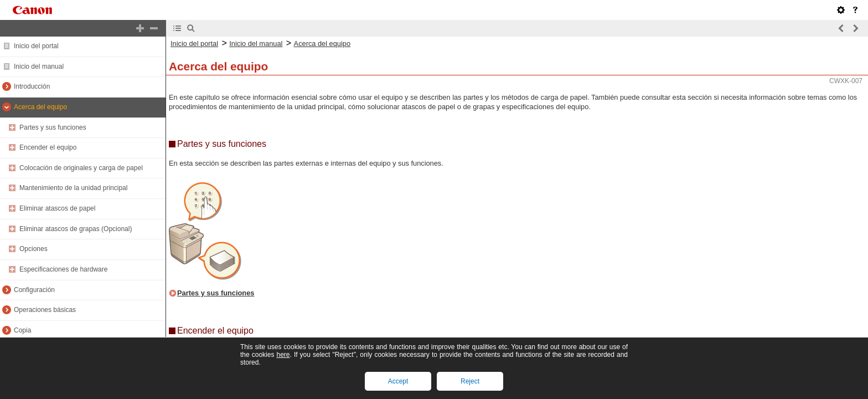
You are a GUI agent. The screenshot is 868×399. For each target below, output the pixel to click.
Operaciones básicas (45, 310)
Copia (22, 330)
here (283, 355)
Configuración (34, 290)
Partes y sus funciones (53, 127)
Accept (398, 381)
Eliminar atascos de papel (57, 208)
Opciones (33, 249)
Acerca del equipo (40, 107)
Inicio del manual (39, 66)
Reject (470, 381)
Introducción (32, 86)
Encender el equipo (48, 147)
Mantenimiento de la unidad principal (73, 188)
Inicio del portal (36, 46)
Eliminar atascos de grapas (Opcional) (76, 229)
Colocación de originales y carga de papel (81, 168)
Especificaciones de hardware (63, 269)
